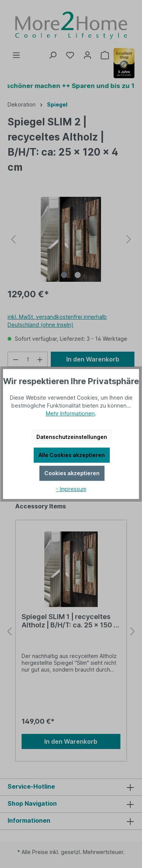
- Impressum (71, 489)
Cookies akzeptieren (72, 473)
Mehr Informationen (70, 413)
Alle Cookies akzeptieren (72, 455)
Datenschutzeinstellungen (72, 437)
